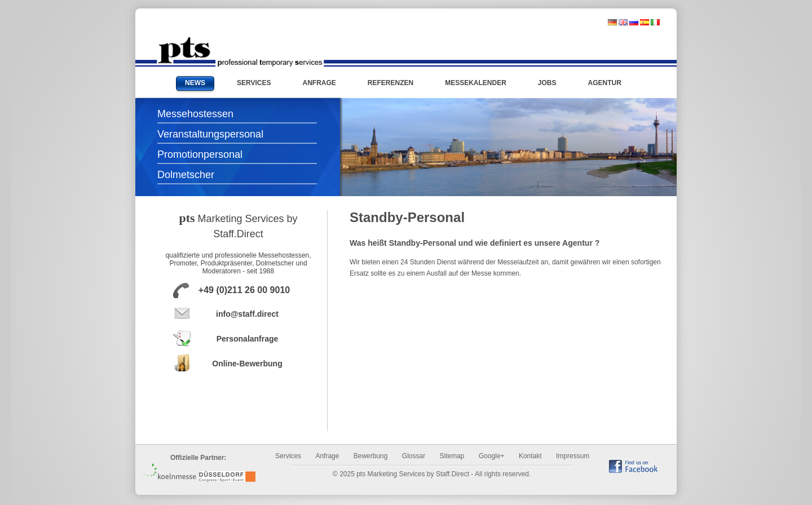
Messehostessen (195, 114)
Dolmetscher (186, 175)
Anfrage (327, 456)
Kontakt (530, 456)
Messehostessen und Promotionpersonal (240, 52)
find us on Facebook (633, 466)
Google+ (492, 456)
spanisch (645, 22)
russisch (634, 22)
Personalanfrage (248, 339)
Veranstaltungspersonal (210, 134)
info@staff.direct (247, 314)
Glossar (414, 456)
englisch (623, 22)
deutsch (612, 22)
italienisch (655, 22)
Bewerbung (371, 456)
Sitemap (452, 456)
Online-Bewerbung (247, 364)
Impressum (573, 456)
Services (288, 456)
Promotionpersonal (200, 154)
